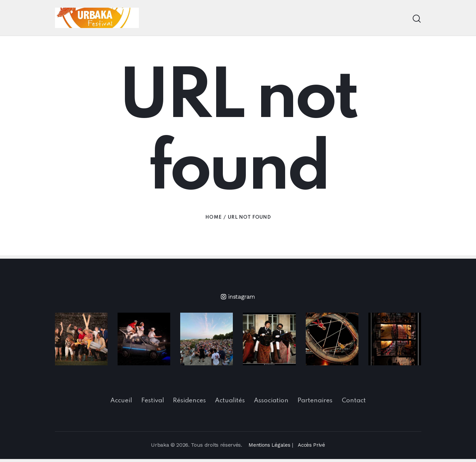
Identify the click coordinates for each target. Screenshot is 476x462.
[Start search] (417, 19)
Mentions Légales (269, 448)
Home (213, 217)
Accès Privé (312, 448)
